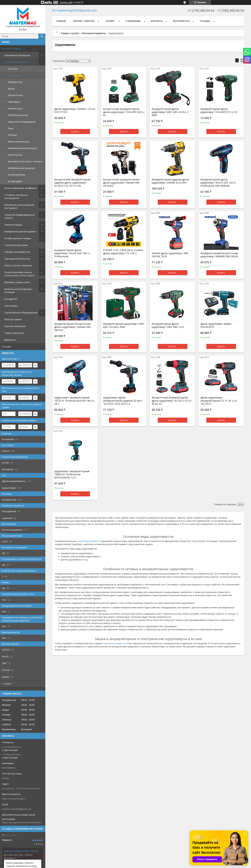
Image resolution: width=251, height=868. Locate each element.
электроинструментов (89, 541)
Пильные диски (13, 319)
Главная (61, 21)
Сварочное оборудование (22, 122)
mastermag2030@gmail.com (17, 809)
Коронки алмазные (15, 326)
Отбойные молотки (18, 115)
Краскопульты (15, 155)
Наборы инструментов (17, 252)
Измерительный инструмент (23, 148)
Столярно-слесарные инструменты (16, 196)
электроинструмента (114, 643)
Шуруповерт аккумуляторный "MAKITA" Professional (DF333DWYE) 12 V (72, 474)
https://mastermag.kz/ (14, 799)
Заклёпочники (15, 95)
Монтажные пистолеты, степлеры (25, 161)
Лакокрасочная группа (17, 259)
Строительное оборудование (21, 313)
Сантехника (11, 306)
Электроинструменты (17, 62)
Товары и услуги (70, 33)
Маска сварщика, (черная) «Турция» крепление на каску (21, 864)
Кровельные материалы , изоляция (19, 291)
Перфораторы (15, 82)
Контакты (157, 21)
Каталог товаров (12, 48)
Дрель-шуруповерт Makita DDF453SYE (216, 325)
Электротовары (13, 225)
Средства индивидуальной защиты (20, 216)
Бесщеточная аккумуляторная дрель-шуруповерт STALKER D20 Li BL (124, 112)
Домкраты (10, 340)
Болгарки (13, 69)
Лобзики (12, 135)
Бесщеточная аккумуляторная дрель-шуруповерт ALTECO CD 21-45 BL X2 (172, 401)
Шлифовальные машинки (21, 168)
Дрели (11, 89)
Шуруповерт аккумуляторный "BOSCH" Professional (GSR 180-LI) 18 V (74, 401)
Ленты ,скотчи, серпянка (18, 265)
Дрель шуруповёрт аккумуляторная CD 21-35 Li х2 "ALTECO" (219, 401)
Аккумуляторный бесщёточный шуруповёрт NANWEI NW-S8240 (219, 255)
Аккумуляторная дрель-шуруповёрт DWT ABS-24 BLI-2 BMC (170, 112)
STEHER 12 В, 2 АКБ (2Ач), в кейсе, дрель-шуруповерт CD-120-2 (123, 252)
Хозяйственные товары (18, 238)
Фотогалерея (181, 21)
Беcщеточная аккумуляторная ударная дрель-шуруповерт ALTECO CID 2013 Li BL (72, 183)
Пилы (11, 128)
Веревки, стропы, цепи (17, 282)
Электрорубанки (17, 175)
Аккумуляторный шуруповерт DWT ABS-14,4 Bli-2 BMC (124, 325)
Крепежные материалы (18, 55)
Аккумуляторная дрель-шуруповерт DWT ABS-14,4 (168, 325)
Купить (75, 131)
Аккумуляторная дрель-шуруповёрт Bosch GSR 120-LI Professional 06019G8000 (218, 183)
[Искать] (42, 36)
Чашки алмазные (14, 333)
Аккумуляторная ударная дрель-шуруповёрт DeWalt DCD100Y (171, 181)
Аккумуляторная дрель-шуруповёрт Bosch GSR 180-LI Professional (72, 253)
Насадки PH (11, 299)
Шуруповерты (15, 75)
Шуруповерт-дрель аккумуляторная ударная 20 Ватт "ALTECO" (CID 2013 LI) (123, 401)
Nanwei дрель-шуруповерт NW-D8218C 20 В (170, 255)
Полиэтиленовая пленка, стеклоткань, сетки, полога (19, 274)
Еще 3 (9, 684)
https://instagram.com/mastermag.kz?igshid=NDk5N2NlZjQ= (23, 822)
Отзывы (7, 347)
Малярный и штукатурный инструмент (19, 206)
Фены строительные (19, 142)
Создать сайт (66, 2)
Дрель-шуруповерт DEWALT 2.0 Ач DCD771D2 (75, 111)
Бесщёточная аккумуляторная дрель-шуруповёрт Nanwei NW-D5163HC (122, 183)
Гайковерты (14, 102)
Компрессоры (15, 109)
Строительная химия (16, 245)
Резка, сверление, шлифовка (20, 188)
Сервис (110, 21)
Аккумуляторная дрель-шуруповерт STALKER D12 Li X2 (219, 111)
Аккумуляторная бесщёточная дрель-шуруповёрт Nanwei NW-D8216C (73, 327)
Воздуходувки (15, 181)
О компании (133, 21)
